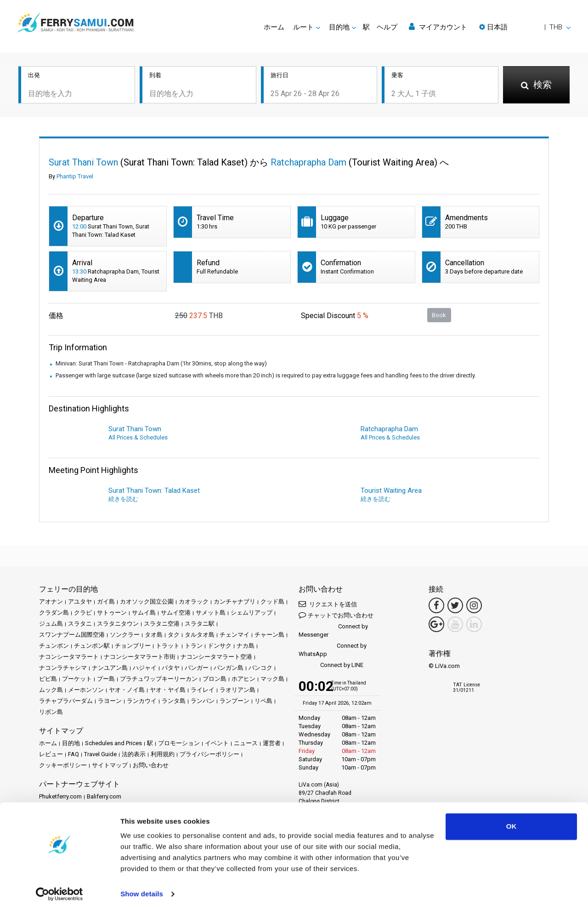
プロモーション (179, 743)
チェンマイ (235, 635)
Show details (142, 883)
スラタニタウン (118, 624)
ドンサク (220, 646)
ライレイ (203, 690)
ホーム (274, 27)
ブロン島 (215, 679)
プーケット (77, 679)
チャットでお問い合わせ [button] (336, 615)
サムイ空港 (176, 613)
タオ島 (154, 635)
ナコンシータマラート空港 (216, 657)
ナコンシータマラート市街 (140, 657)
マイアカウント (438, 27)
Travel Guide (100, 754)
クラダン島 (54, 613)
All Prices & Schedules (138, 437)
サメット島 (211, 613)
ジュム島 (51, 624)
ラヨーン (110, 701)
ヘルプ (387, 27)
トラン (194, 646)
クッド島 (272, 602)
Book (439, 315)
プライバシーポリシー (209, 754)
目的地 (71, 743)
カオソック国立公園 (147, 602)
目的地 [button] (339, 27)
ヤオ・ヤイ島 (168, 690)
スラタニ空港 (162, 624)
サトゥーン (112, 613)
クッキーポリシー (63, 765)
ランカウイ (142, 701)
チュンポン (54, 646)
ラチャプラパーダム (66, 701)
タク (174, 635)
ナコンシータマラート (69, 657)
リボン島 (51, 712)
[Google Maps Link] (436, 624)
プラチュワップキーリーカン (159, 679)
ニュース (246, 743)
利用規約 (163, 754)
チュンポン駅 (92, 646)
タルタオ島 (200, 635)
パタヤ (171, 668)
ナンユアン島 (110, 668)
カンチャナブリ (235, 602)
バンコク (260, 668)
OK (512, 815)
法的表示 (134, 754)
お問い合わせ (151, 765)
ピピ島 (48, 679)
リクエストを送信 (328, 604)
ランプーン (235, 701)
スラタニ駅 (200, 624)
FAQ (73, 754)
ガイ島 (106, 602)
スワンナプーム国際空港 (72, 635)
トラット (168, 646)
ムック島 (51, 690)
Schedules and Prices (113, 743)
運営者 (272, 743)
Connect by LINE (331, 665)
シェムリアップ (252, 613)
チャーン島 (269, 635)
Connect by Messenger (333, 630)
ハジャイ (145, 668)
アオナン (51, 602)
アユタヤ (80, 602)
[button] (525, 27)
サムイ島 (144, 613)
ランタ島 (174, 701)
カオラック (194, 602)
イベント (217, 743)
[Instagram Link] (474, 605)
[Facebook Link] (436, 605)
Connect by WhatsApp (333, 650)
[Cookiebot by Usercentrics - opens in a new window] (59, 883)
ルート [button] (303, 27)
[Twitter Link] (455, 605)
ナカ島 (246, 646)
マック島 (272, 679)
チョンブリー (133, 646)
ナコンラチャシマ (63, 668)
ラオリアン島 (237, 690)
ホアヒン (243, 679)
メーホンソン (86, 690)
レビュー (51, 754)
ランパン (203, 701)
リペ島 (263, 701)
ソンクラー (125, 635)
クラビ (83, 613)
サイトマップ (110, 765)
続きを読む (123, 499)
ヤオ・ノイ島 (127, 690)
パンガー (197, 668)
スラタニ (80, 624)
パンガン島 (229, 668)
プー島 (106, 679)
